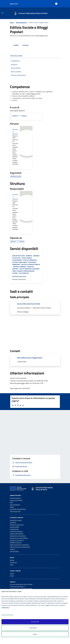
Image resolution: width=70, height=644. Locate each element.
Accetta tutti (35, 622)
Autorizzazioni (17, 260)
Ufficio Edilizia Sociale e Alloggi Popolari (30, 358)
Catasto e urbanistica (30, 260)
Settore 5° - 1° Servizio (19, 116)
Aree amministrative (16, 500)
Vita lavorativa (24, 273)
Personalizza (35, 628)
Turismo (15, 273)
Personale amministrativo (18, 509)
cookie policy (5, 607)
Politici (12, 507)
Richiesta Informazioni (19, 276)
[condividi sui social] (14, 45)
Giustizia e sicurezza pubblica (30, 264)
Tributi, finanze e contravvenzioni (23, 271)
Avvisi (12, 565)
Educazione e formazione (18, 536)
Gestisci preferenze (9, 615)
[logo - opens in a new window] (36, 641)
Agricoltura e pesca (18, 256)
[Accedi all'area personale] (56, 4)
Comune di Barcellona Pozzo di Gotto (28, 304)
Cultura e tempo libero (20, 262)
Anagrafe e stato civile (17, 525)
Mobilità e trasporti (16, 542)
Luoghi (12, 573)
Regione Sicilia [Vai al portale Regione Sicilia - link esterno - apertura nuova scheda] (14, 4)
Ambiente (29, 256)
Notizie (12, 560)
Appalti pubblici (27, 258)
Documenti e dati (15, 511)
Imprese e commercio (20, 267)
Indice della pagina (35, 56)
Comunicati (13, 562)
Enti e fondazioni (15, 505)
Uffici (12, 502)
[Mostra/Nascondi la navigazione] (2, 13)
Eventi (12, 576)
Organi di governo (15, 498)
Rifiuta (35, 634)
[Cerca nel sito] (58, 13)
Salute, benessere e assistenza (30, 269)
